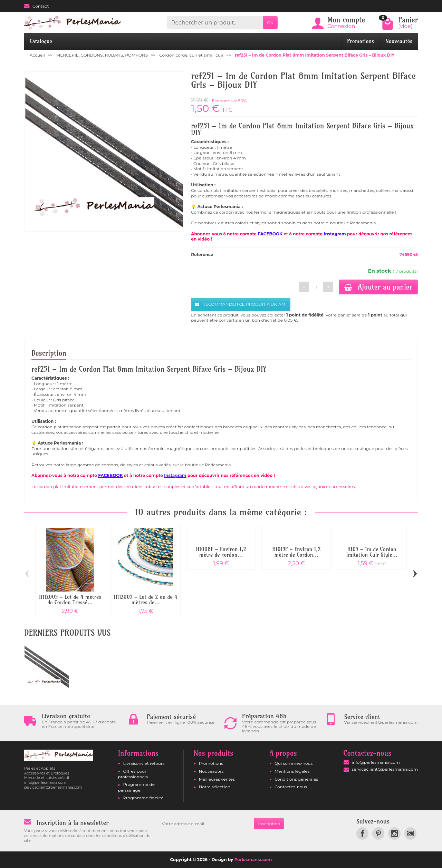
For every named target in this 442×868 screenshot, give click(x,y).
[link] (362, 833)
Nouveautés (399, 41)
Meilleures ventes (217, 779)
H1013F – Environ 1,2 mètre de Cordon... (296, 552)
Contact (36, 6)
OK (270, 23)
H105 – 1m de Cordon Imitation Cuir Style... (372, 552)
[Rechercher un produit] (215, 23)
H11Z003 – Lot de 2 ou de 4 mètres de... (146, 600)
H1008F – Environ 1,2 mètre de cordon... (221, 552)
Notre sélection (215, 787)
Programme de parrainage (136, 787)
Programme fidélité (143, 798)
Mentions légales (292, 771)
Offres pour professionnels (133, 774)
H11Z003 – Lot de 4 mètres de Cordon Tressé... (70, 600)
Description (49, 353)
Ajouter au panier (378, 287)
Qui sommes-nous (294, 763)
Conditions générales (296, 779)
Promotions (361, 41)
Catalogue (41, 41)
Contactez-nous (291, 787)
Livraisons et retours (144, 763)
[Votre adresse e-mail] (206, 824)
